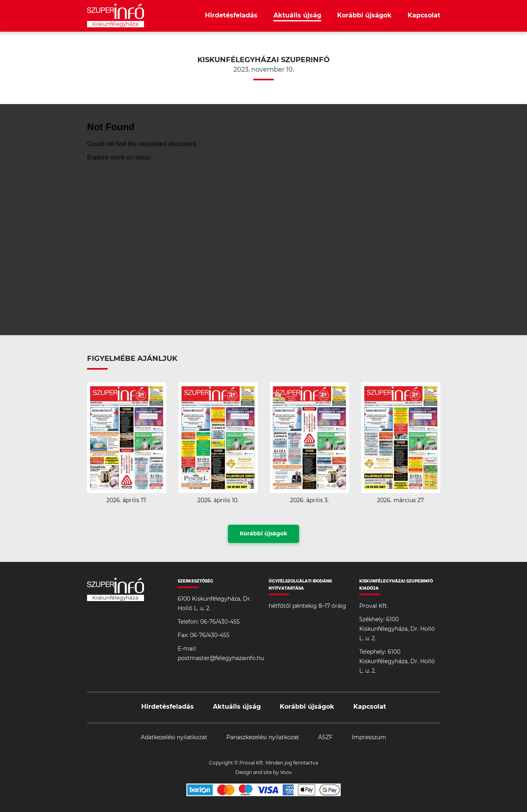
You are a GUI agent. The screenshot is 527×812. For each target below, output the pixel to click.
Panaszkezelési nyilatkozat (263, 738)
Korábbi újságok (364, 15)
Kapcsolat (424, 15)
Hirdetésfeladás (231, 15)
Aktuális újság (297, 15)
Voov (286, 772)
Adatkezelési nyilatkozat (174, 738)
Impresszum (369, 738)
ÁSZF (325, 738)
